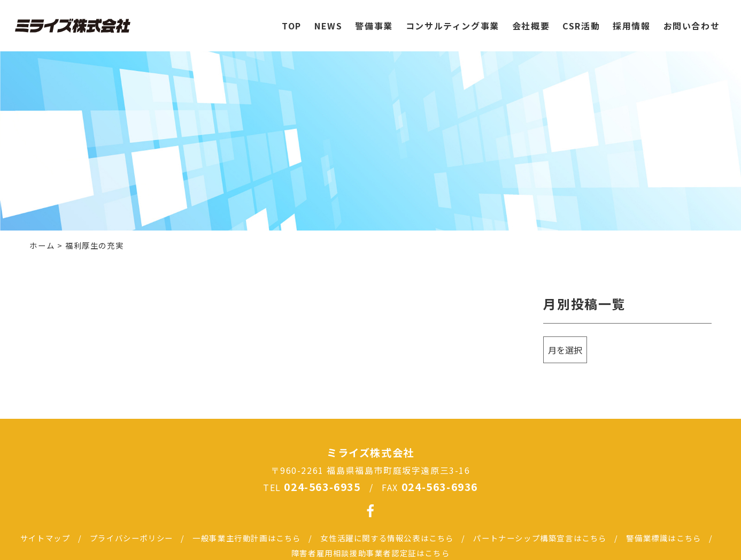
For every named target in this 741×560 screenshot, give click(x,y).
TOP (292, 21)
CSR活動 (581, 21)
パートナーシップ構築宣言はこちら (540, 538)
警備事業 (374, 21)
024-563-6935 (322, 487)
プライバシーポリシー (132, 538)
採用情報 (631, 21)
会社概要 (531, 21)
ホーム (42, 245)
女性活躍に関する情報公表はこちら (387, 538)
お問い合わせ (692, 21)
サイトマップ (45, 538)
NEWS (328, 21)
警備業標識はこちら (663, 538)
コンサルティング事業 (453, 21)
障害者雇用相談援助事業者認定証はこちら (371, 553)
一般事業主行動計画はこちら (247, 538)
